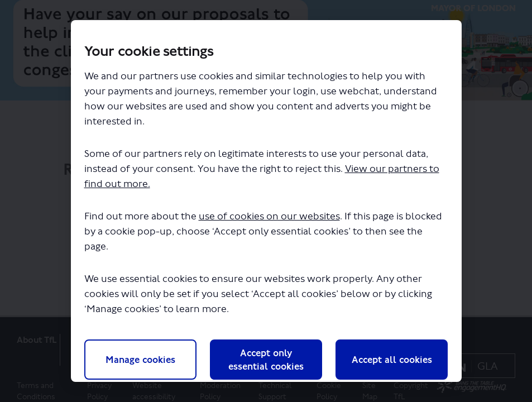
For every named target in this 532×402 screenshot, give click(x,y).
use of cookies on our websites (269, 216)
